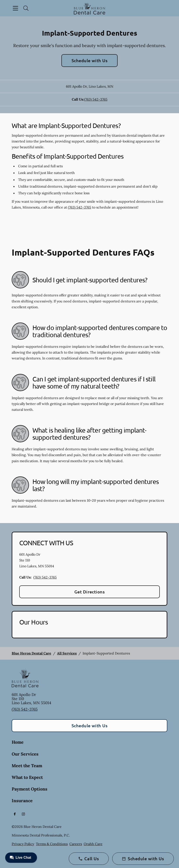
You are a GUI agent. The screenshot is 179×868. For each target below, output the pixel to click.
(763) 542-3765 (96, 99)
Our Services (25, 754)
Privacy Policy (23, 844)
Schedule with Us (90, 60)
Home (18, 742)
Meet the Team (27, 766)
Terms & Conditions (52, 844)
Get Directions (90, 592)
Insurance (22, 801)
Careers (76, 844)
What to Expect (27, 777)
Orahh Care (93, 844)
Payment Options (30, 789)
